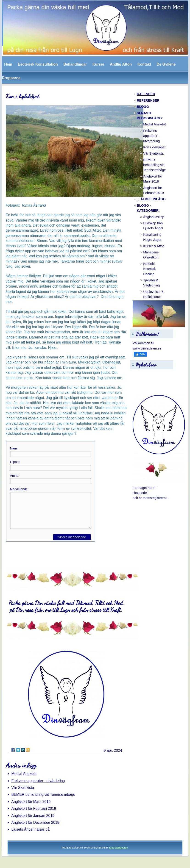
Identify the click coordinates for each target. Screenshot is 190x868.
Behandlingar (75, 64)
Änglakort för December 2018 (35, 829)
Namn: (15, 448)
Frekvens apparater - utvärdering (38, 788)
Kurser (98, 64)
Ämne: (15, 476)
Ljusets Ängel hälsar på (31, 836)
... (151, 199)
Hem (8, 64)
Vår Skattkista (23, 795)
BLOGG (143, 107)
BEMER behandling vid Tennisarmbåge (43, 801)
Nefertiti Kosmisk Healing (149, 269)
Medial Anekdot (24, 781)
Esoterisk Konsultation (38, 64)
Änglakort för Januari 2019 (33, 822)
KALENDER (146, 94)
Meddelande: (19, 489)
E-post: (15, 462)
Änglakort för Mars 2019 (31, 808)
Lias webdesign (119, 854)
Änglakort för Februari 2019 (34, 815)
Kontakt (144, 64)
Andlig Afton (121, 64)
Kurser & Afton (154, 246)
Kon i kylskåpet (154, 147)
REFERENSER (148, 100)
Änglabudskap (154, 217)
